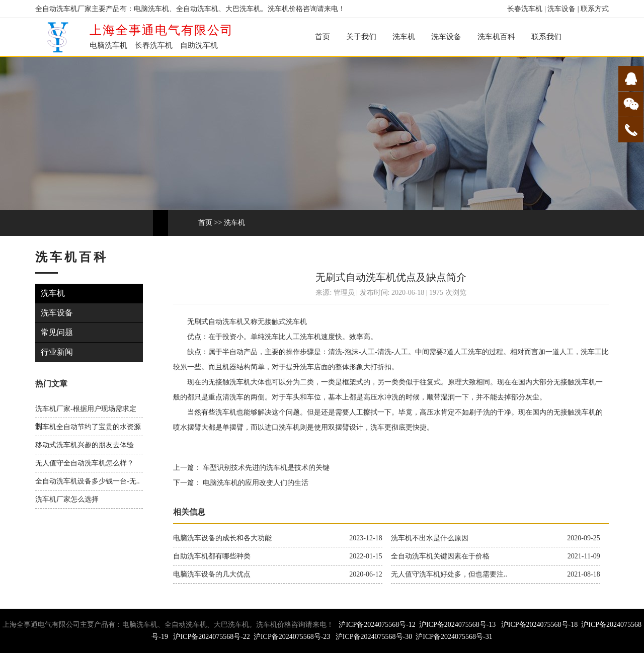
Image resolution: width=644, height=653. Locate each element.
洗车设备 (561, 9)
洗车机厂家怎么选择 (67, 499)
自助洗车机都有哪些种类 (212, 556)
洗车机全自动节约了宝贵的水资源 (88, 427)
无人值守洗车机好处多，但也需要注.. (449, 574)
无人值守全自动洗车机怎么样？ (85, 463)
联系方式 (595, 9)
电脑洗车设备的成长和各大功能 (222, 538)
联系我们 (546, 37)
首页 (323, 37)
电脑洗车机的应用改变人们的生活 (255, 483)
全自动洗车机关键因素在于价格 (440, 556)
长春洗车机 (525, 9)
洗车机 (404, 37)
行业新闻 (58, 352)
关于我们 (361, 37)
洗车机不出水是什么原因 (430, 538)
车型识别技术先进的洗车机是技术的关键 (266, 468)
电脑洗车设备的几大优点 (212, 574)
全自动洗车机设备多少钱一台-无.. (88, 481)
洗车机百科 (496, 37)
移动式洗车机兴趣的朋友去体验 (85, 445)
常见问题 (58, 332)
